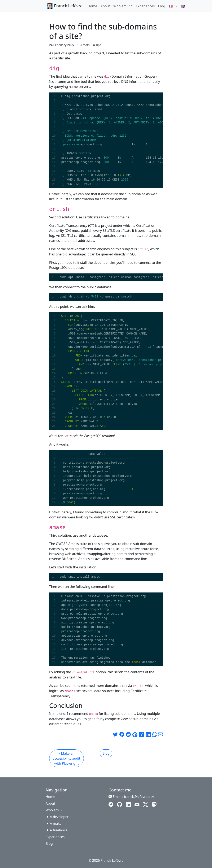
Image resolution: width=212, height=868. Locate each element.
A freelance (59, 830)
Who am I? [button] (122, 6)
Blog (162, 6)
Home (92, 6)
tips (99, 45)
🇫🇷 (171, 6)
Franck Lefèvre (65, 6)
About (105, 6)
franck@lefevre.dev (139, 797)
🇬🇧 (183, 6)
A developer (59, 817)
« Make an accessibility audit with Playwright (66, 758)
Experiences (145, 6)
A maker (56, 823)
